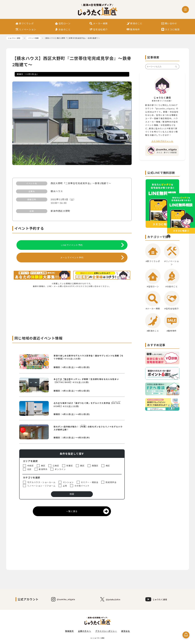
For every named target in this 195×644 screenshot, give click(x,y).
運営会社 (125, 631)
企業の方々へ (85, 631)
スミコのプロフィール (162, 141)
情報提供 (69, 631)
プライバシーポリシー (106, 631)
